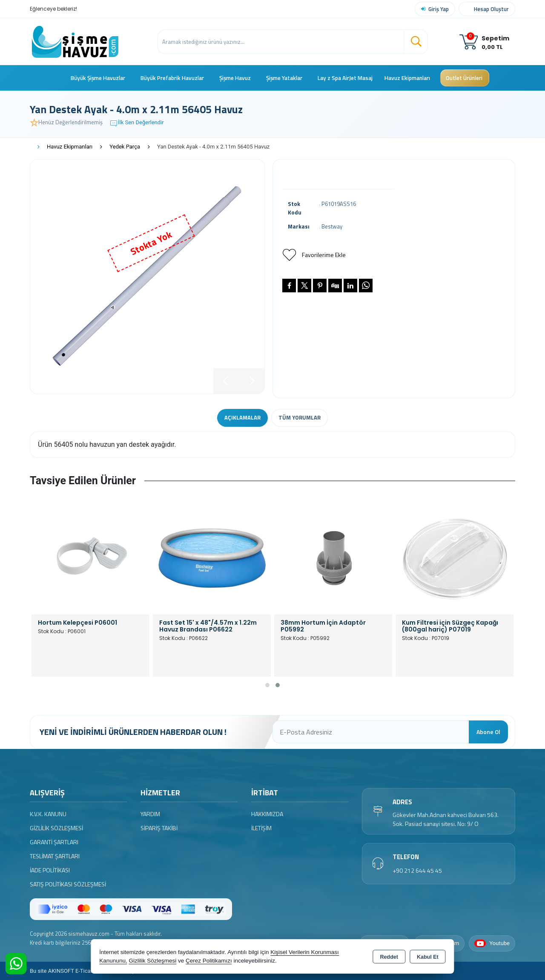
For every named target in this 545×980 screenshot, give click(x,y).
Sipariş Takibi (159, 828)
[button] (267, 685)
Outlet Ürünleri (464, 78)
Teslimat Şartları (55, 856)
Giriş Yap (439, 9)
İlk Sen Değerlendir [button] (137, 123)
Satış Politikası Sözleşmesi (68, 884)
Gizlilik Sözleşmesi (56, 828)
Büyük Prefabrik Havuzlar (172, 78)
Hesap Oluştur (491, 9)
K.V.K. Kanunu (48, 814)
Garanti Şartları (54, 842)
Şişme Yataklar (284, 78)
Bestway (332, 226)
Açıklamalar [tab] (242, 417)
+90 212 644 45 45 (417, 870)
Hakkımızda (267, 814)
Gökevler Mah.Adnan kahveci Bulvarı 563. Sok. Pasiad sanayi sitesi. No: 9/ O (446, 819)
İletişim (261, 828)
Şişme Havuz (235, 78)
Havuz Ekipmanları (407, 78)
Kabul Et (428, 957)
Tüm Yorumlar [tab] (300, 417)
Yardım (150, 814)
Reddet (389, 957)
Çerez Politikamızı (209, 961)
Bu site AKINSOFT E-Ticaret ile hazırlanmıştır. (85, 971)
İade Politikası (50, 870)
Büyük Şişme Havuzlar (98, 78)
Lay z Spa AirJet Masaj (345, 78)
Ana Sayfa (59, 78)
